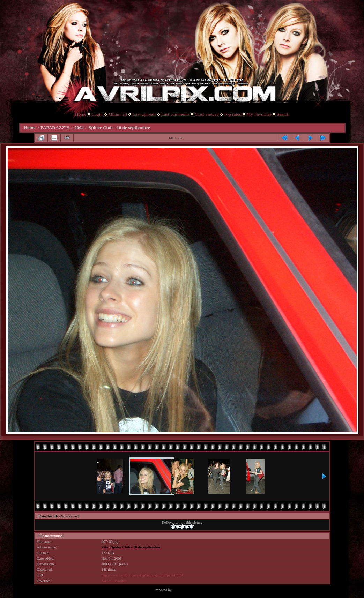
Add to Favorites (114, 581)
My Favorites (259, 114)
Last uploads (144, 114)
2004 (79, 128)
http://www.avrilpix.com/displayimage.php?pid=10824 (142, 575)
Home (81, 114)
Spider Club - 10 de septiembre (119, 128)
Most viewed (207, 114)
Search (283, 114)
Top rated (233, 114)
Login (97, 114)
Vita (105, 547)
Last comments (175, 114)
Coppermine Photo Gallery (191, 590)
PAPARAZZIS (55, 128)
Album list (117, 114)
